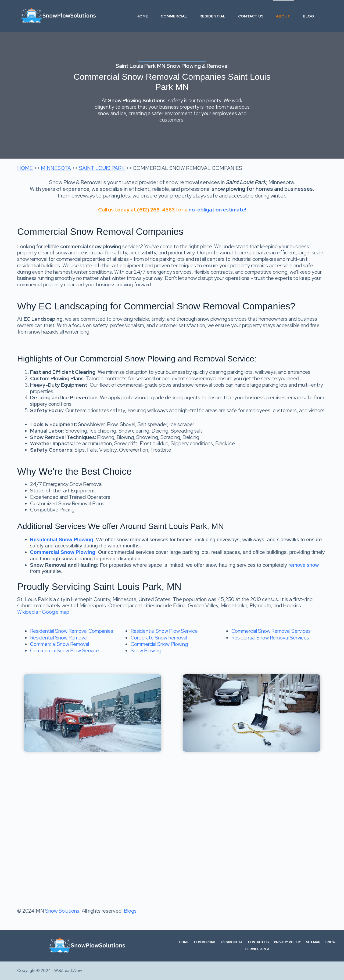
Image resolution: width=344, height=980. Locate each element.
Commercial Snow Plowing (159, 644)
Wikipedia (28, 612)
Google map (56, 612)
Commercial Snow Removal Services (271, 631)
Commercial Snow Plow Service (64, 651)
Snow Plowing (146, 651)
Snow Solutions (62, 911)
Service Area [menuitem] (257, 949)
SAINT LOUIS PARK (102, 168)
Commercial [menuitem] (174, 16)
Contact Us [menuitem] (251, 16)
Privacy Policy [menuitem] (287, 942)
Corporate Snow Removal (159, 638)
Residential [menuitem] (212, 16)
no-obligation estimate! (217, 210)
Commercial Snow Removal (60, 644)
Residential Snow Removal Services (270, 638)
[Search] (325, 16)
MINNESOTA (56, 168)
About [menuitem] (283, 16)
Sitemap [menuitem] (313, 942)
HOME (25, 168)
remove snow (304, 565)
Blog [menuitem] (309, 16)
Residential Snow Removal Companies (72, 631)
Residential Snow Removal (59, 638)
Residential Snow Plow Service (164, 631)
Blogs (130, 911)
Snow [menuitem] (330, 942)
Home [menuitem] (142, 16)
